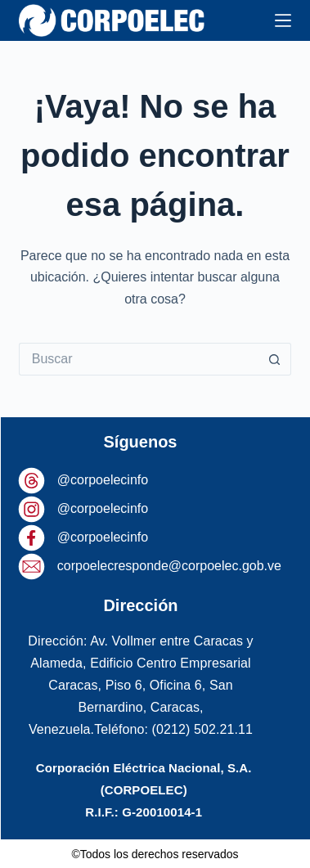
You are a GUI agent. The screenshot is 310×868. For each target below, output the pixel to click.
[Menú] (283, 20)
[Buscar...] (139, 359)
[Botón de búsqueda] (275, 359)
